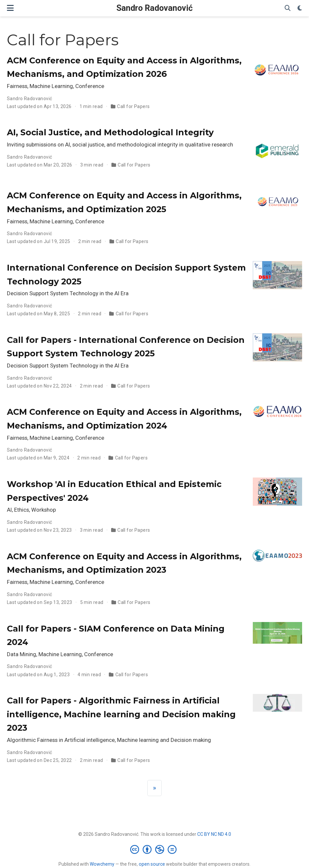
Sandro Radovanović (154, 8)
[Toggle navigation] (10, 8)
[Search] (288, 8)
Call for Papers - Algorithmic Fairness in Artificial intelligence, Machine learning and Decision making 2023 (121, 714)
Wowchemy (102, 864)
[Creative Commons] (155, 849)
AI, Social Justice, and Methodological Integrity (110, 132)
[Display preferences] (300, 8)
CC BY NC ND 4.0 (214, 834)
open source (152, 864)
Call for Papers (133, 106)
